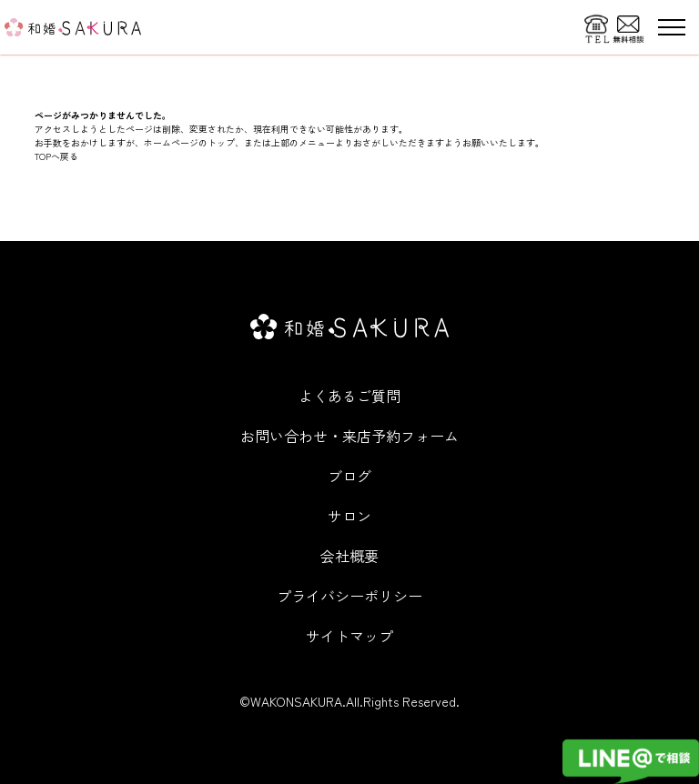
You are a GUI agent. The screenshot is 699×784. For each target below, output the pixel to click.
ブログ (349, 476)
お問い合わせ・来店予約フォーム (349, 436)
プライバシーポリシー (349, 596)
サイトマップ (349, 636)
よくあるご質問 (349, 396)
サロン (349, 516)
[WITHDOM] (73, 27)
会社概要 (349, 556)
